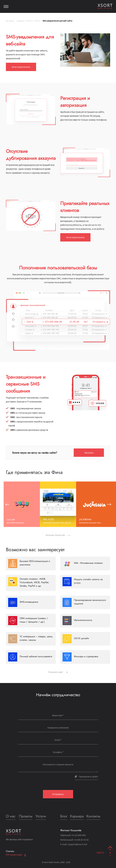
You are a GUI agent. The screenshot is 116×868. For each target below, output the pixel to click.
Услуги (29, 21)
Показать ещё (58, 672)
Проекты (26, 816)
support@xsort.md (77, 844)
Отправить (58, 794)
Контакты (93, 816)
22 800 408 (78, 835)
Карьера (77, 816)
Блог (64, 816)
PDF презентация (16, 855)
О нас (11, 816)
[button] (7, 504)
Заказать (89, 453)
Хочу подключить (21, 67)
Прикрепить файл (86, 776)
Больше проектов (58, 535)
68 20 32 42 (81, 840)
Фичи (37, 21)
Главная (20, 21)
